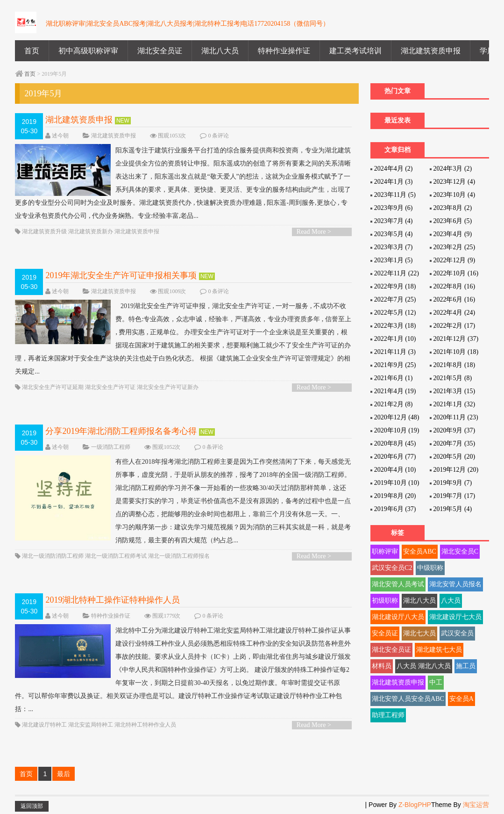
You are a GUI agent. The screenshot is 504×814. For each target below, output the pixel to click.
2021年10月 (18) (456, 352)
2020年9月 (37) (454, 430)
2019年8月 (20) (395, 496)
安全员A (461, 699)
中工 (436, 682)
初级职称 (385, 601)
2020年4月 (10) (395, 470)
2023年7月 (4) (394, 221)
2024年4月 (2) (394, 169)
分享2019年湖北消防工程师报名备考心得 (121, 431)
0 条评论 (218, 136)
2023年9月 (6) (394, 208)
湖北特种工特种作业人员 (145, 725)
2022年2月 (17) (454, 326)
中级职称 (430, 568)
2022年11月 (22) (397, 273)
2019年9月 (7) (452, 483)
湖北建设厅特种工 (44, 725)
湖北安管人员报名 (455, 584)
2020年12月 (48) (397, 417)
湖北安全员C (460, 551)
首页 (32, 51)
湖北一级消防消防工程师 (53, 556)
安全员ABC (420, 551)
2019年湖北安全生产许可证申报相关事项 (121, 275)
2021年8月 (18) (454, 365)
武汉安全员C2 (392, 568)
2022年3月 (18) (395, 326)
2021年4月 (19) (395, 391)
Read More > (314, 232)
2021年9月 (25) (395, 365)
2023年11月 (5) (395, 195)
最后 (64, 774)
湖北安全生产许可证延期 (53, 387)
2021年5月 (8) (452, 378)
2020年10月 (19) (397, 430)
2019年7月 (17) (454, 496)
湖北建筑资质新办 (91, 231)
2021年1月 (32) (454, 404)
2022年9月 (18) (395, 286)
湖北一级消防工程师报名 (179, 556)
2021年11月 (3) (395, 352)
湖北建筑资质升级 (44, 231)
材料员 (382, 666)
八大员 (451, 601)
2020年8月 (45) (395, 443)
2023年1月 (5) (394, 260)
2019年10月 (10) (397, 483)
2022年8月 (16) (454, 286)
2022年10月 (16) (456, 273)
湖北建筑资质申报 (431, 51)
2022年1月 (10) (395, 339)
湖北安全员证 (160, 51)
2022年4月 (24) (454, 313)
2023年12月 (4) (454, 182)
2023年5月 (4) (394, 234)
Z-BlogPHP (415, 805)
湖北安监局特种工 (91, 725)
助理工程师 (388, 715)
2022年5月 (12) (395, 313)
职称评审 (385, 551)
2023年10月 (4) (454, 195)
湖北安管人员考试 (398, 584)
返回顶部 (32, 806)
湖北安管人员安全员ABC (408, 699)
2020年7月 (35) (454, 443)
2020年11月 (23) (455, 417)
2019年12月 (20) (456, 470)
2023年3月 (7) (394, 247)
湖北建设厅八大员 (398, 617)
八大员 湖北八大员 (424, 666)
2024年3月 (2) (452, 169)
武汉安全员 (457, 633)
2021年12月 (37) (456, 339)
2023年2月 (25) (454, 247)
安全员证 (385, 633)
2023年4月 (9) (452, 234)
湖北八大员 (220, 51)
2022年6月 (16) (454, 299)
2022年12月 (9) (454, 260)
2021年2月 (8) (394, 404)
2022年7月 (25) (395, 299)
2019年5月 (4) (452, 509)
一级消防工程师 (111, 447)
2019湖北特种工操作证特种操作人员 (113, 600)
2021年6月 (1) (394, 378)
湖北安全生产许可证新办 (168, 387)
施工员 (466, 666)
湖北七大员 (419, 633)
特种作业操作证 (284, 51)
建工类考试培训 (355, 51)
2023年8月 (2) (452, 208)
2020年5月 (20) (454, 457)
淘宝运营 (476, 805)
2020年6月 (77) (395, 457)
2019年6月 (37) (395, 509)
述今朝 (60, 136)
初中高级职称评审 (88, 51)
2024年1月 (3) (394, 182)
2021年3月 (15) (454, 391)
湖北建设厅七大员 (455, 617)
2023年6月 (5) (452, 221)
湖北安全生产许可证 (110, 387)
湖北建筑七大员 (439, 650)
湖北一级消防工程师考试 (116, 556)
